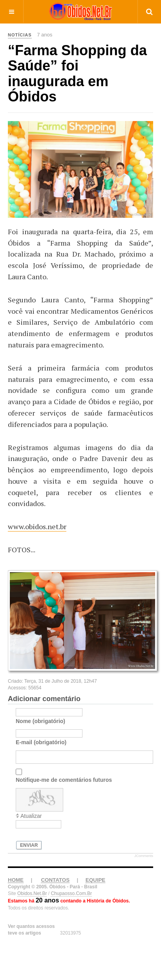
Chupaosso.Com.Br (71, 907)
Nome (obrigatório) (40, 734)
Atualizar (31, 829)
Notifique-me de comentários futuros (64, 793)
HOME (16, 893)
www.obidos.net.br (37, 526)
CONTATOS (55, 893)
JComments (144, 869)
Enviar (29, 859)
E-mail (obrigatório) (41, 756)
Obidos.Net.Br (32, 907)
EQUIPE (95, 893)
